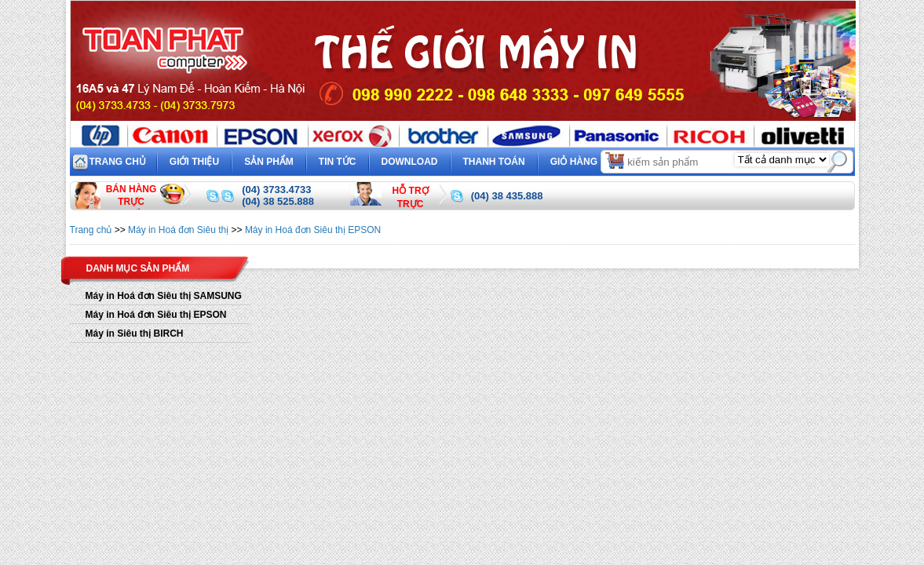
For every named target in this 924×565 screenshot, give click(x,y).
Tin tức (338, 162)
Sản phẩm (269, 162)
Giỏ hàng (588, 160)
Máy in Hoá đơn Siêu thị (178, 230)
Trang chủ (118, 162)
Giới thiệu (194, 162)
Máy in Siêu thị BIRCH (135, 334)
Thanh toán (494, 162)
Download (410, 162)
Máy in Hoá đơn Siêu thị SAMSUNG (164, 296)
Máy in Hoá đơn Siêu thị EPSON (313, 230)
